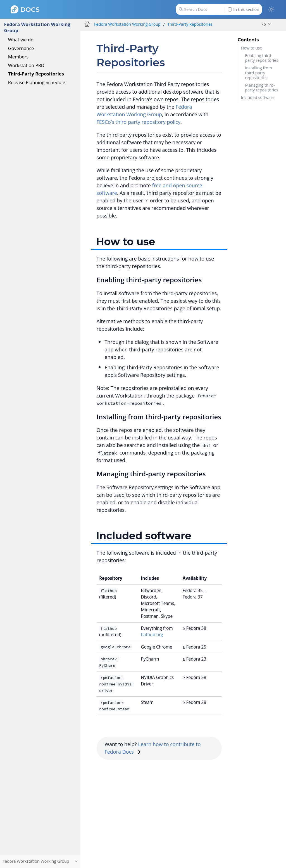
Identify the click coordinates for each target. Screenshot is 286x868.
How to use (252, 48)
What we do (21, 40)
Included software (258, 97)
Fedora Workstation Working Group (37, 27)
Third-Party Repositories (36, 74)
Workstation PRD (26, 65)
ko (264, 24)
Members (18, 57)
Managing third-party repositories (262, 87)
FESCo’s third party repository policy (139, 122)
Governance (21, 48)
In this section (244, 9)
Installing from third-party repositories (258, 73)
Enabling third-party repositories (262, 58)
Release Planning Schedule (37, 82)
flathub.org (152, 635)
